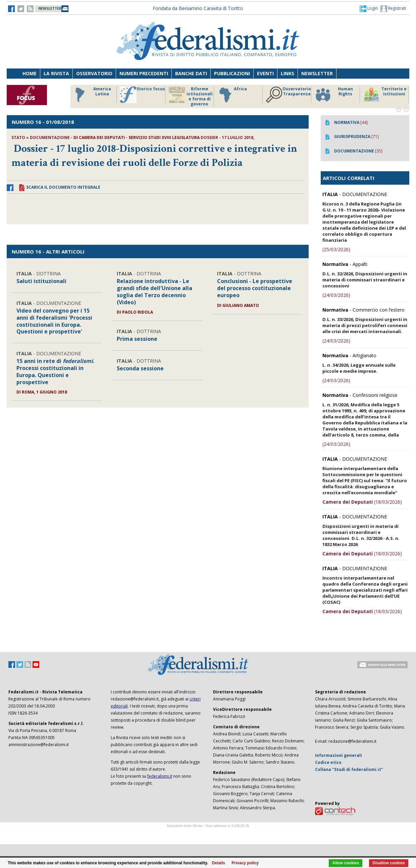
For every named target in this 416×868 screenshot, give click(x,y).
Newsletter (317, 73)
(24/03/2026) (336, 295)
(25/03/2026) (336, 249)
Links (288, 73)
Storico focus (142, 95)
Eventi (265, 73)
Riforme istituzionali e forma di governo (191, 96)
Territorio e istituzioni (385, 95)
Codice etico (328, 762)
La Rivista (56, 73)
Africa (232, 95)
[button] (369, 8)
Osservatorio (94, 73)
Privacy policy (245, 863)
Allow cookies (346, 863)
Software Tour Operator (208, 834)
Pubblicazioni (232, 73)
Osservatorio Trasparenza (288, 95)
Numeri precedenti (144, 73)
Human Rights (334, 95)
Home (30, 73)
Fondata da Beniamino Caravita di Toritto (198, 8)
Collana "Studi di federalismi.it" (349, 769)
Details (219, 863)
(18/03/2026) (362, 502)
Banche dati (191, 73)
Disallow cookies (389, 863)
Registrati (393, 9)
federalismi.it (160, 776)
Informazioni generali (339, 755)
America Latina (91, 95)
